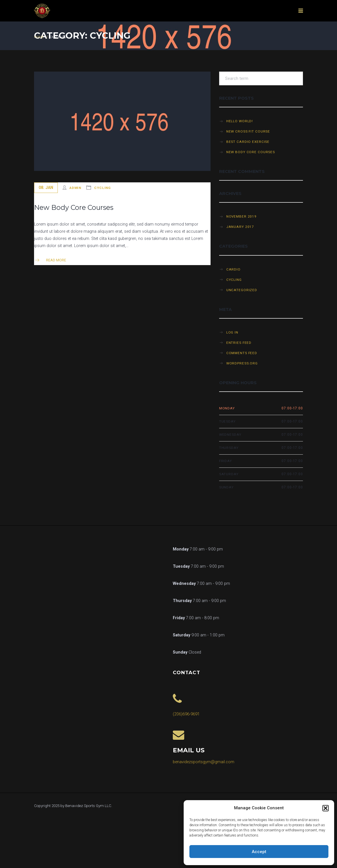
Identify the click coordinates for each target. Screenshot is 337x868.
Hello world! (240, 121)
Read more (50, 260)
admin (75, 188)
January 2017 (240, 227)
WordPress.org (242, 363)
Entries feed (239, 343)
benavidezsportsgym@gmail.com (204, 762)
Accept (259, 852)
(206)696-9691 (186, 714)
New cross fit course (248, 131)
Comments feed (242, 353)
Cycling (102, 188)
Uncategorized (242, 290)
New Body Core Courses (74, 207)
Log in (232, 332)
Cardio (233, 269)
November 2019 (241, 216)
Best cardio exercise (248, 142)
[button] (326, 808)
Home (39, 37)
